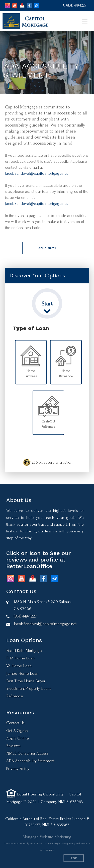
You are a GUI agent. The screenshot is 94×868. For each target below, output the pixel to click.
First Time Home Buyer (26, 681)
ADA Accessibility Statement (30, 761)
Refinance (15, 696)
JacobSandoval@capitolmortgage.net (36, 173)
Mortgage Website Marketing (47, 837)
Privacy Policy (18, 768)
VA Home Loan (19, 666)
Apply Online (18, 738)
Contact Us (15, 723)
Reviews (13, 746)
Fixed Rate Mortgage (24, 650)
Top (74, 858)
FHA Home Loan (20, 658)
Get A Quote (17, 731)
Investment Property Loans (29, 688)
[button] (47, 248)
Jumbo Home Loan (22, 673)
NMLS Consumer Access (27, 753)
